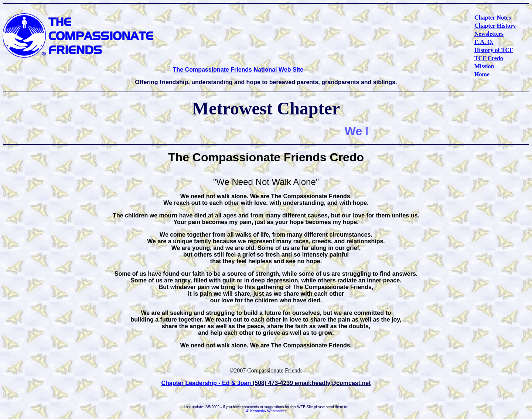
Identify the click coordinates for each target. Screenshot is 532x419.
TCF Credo (489, 58)
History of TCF (494, 50)
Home (482, 74)
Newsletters (489, 34)
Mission (484, 66)
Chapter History (495, 26)
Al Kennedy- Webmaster (266, 411)
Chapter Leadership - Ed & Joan (206, 383)
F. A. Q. (484, 42)
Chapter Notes (493, 18)
